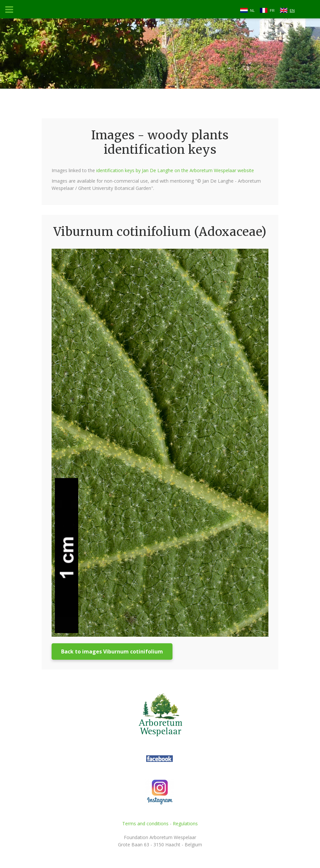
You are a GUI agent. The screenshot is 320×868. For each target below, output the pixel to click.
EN (292, 11)
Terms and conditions (145, 823)
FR (272, 11)
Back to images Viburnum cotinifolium (112, 651)
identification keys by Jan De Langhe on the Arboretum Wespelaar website (175, 170)
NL (252, 11)
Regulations (185, 823)
